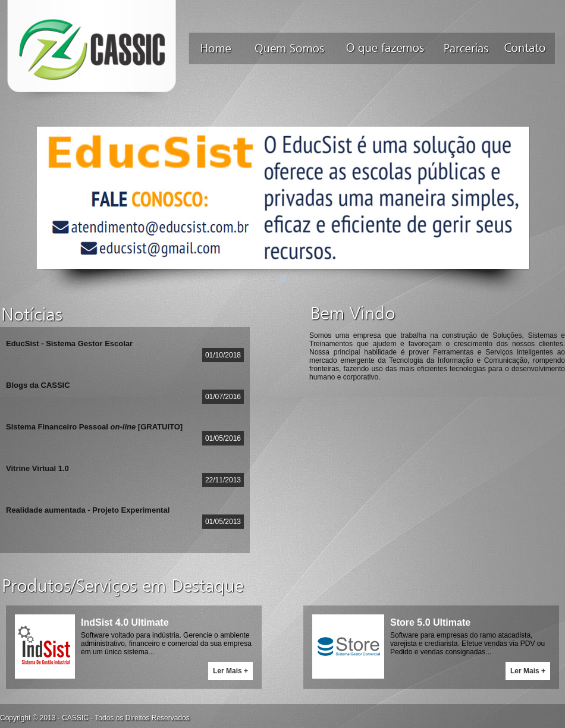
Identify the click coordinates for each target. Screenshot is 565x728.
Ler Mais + (230, 671)
